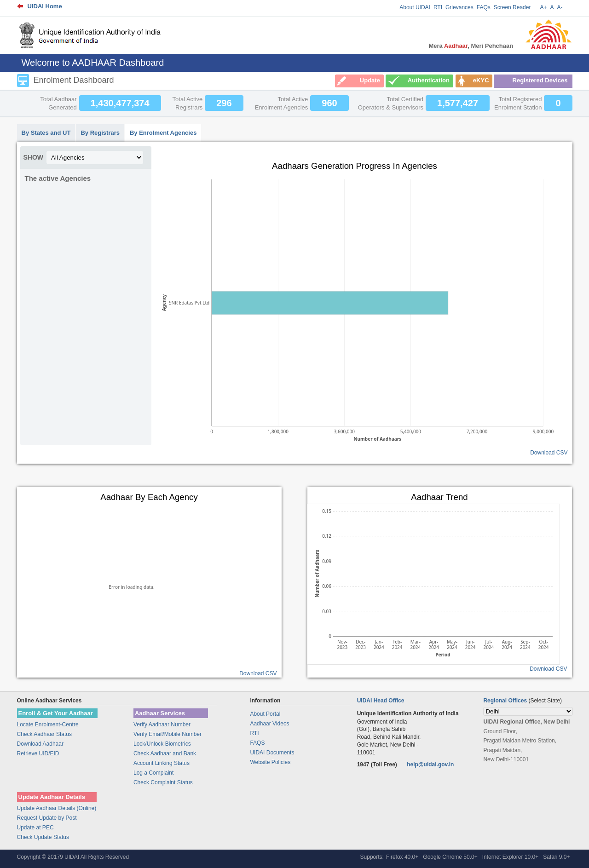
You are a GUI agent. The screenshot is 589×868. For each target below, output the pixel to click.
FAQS (257, 743)
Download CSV (549, 453)
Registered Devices (540, 80)
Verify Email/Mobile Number (167, 734)
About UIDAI (415, 7)
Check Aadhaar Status (44, 734)
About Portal (265, 714)
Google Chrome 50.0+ (450, 857)
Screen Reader (512, 7)
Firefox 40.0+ (402, 857)
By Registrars (100, 133)
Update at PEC (35, 828)
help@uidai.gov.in (430, 765)
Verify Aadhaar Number (162, 724)
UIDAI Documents (272, 753)
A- (560, 7)
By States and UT (46, 133)
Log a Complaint (153, 773)
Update (370, 80)
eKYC (481, 80)
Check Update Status (43, 837)
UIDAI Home (45, 6)
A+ (543, 7)
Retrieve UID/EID (38, 753)
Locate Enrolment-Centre (48, 724)
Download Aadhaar (40, 744)
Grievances (459, 7)
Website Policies (270, 762)
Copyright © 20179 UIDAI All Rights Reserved (73, 857)
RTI (438, 7)
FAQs (484, 7)
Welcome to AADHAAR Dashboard (93, 63)
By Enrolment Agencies (163, 133)
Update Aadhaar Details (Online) (57, 808)
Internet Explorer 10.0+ (510, 857)
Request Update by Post (47, 818)
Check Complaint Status (163, 782)
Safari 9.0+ (556, 857)
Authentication (429, 80)
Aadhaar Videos (269, 724)
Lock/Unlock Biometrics (162, 744)
